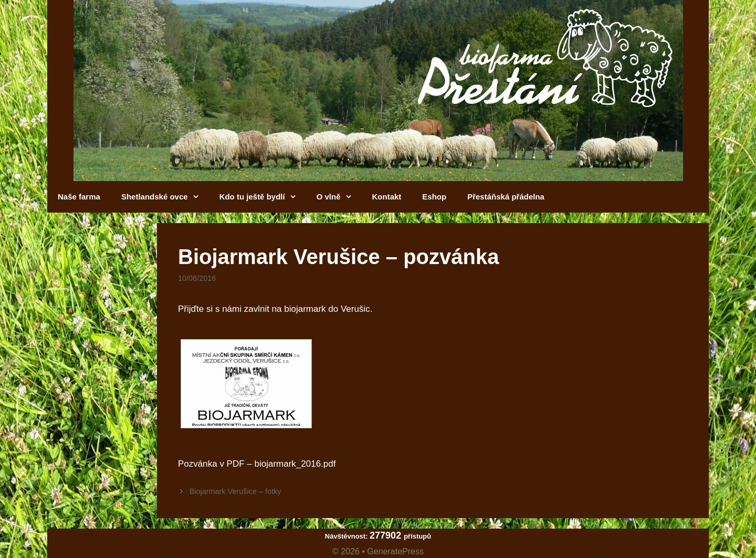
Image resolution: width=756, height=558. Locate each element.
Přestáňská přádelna (506, 197)
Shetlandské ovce (165, 197)
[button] (198, 197)
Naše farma (79, 197)
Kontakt (387, 197)
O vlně (339, 197)
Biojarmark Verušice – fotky (235, 491)
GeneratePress (395, 551)
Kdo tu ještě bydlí (263, 197)
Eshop (434, 197)
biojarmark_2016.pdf (295, 464)
